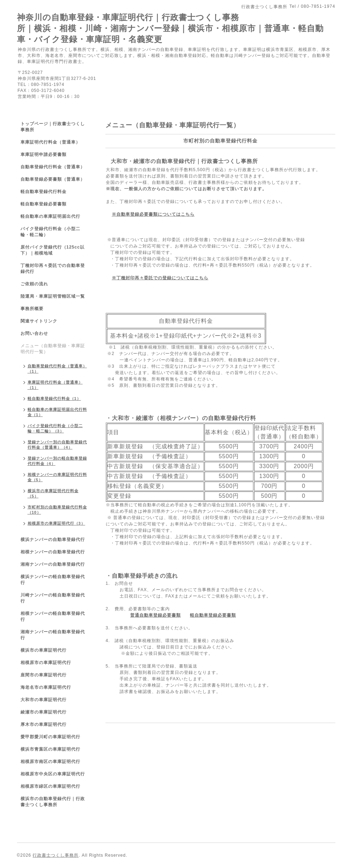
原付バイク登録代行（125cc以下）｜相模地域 (53, 250)
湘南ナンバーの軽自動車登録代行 (53, 635)
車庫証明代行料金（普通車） (50, 142)
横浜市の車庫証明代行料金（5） (53, 493)
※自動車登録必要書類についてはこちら (153, 214)
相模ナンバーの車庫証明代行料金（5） (57, 477)
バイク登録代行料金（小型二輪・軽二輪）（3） (55, 428)
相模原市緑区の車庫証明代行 (50, 786)
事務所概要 (32, 309)
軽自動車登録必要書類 (213, 615)
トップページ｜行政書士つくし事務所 (53, 127)
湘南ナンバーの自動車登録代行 (53, 564)
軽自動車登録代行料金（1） (54, 398)
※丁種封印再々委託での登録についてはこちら (160, 278)
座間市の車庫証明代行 (44, 675)
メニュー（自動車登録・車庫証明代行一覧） (53, 349)
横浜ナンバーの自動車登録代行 (53, 540)
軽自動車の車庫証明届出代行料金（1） (57, 412)
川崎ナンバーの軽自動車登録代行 (53, 598)
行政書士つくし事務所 (56, 855)
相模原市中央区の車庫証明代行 (53, 774)
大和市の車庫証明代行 (44, 700)
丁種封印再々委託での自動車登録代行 (53, 269)
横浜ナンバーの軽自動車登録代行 (53, 580)
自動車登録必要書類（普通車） (53, 179)
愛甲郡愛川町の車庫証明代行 (50, 737)
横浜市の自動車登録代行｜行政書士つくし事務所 (53, 802)
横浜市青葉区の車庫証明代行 (50, 749)
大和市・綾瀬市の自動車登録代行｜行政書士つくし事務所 (184, 161)
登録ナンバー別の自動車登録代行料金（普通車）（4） (57, 445)
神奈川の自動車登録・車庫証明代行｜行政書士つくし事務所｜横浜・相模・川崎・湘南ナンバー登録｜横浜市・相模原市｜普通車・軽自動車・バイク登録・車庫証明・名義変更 (170, 28)
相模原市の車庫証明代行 (46, 663)
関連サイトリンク (39, 321)
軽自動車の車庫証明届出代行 (50, 216)
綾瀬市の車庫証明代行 (44, 712)
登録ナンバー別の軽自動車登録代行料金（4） (57, 461)
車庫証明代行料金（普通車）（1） (55, 385)
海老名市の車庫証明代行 (46, 687)
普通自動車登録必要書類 (155, 615)
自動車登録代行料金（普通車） (53, 167)
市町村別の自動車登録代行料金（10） (57, 510)
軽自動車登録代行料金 (44, 192)
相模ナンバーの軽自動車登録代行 (53, 616)
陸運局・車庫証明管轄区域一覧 (53, 296)
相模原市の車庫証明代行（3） (56, 523)
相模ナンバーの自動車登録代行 (53, 552)
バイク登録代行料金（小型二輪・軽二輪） (50, 232)
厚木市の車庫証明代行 (44, 724)
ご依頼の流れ (34, 284)
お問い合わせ (34, 333)
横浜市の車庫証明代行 (44, 650)
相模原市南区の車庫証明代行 (50, 762)
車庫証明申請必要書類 (44, 155)
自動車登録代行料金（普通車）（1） (57, 369)
